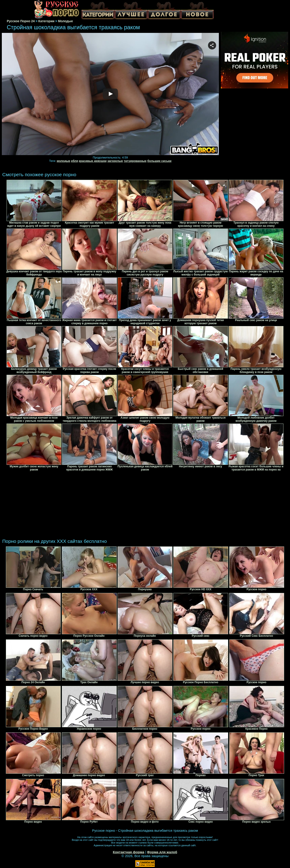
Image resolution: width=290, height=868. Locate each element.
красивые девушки (93, 161)
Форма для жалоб (162, 852)
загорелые (115, 161)
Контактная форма (129, 852)
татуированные (135, 161)
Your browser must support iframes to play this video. (110, 94)
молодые (63, 161)
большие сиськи (159, 161)
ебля (75, 161)
